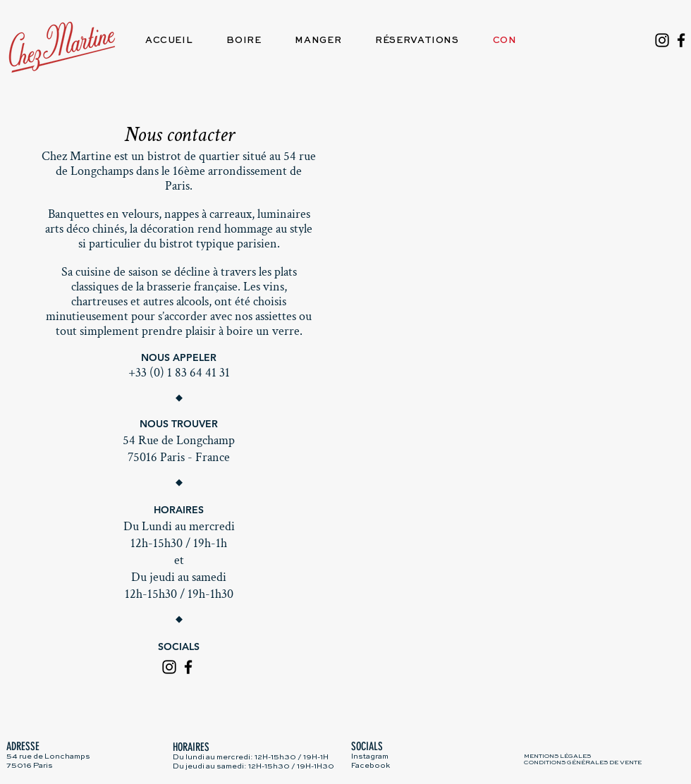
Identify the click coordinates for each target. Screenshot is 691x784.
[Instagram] (662, 40)
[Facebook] (681, 40)
